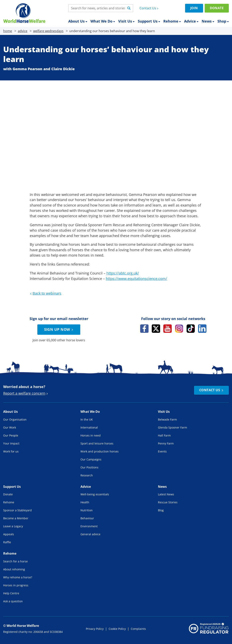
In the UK (87, 419)
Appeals (9, 534)
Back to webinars (45, 293)
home (8, 31)
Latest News (166, 494)
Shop (223, 21)
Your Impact (11, 443)
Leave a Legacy (13, 526)
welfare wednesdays (48, 31)
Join (194, 8)
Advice (191, 21)
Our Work (10, 427)
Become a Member (16, 518)
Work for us (11, 451)
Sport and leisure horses (97, 443)
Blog (161, 510)
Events (162, 451)
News (208, 21)
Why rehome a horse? (18, 577)
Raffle (7, 542)
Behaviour (87, 518)
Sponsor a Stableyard (17, 510)
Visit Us (126, 21)
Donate (217, 8)
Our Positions (89, 467)
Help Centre (11, 593)
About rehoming (14, 569)
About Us (78, 21)
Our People (11, 435)
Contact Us (149, 8)
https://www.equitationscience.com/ (136, 279)
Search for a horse (15, 561)
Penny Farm (166, 443)
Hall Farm (164, 435)
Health (85, 502)
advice (23, 31)
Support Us (149, 21)
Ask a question (13, 601)
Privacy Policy (95, 629)
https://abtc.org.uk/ (123, 273)
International (89, 427)
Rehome (172, 21)
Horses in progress (16, 585)
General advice (90, 534)
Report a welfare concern (26, 393)
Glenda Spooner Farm (173, 427)
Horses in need (91, 435)
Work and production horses (100, 451)
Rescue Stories (168, 502)
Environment (89, 526)
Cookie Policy (117, 629)
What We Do (103, 21)
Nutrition (87, 510)
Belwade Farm (167, 419)
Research (87, 475)
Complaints (138, 629)
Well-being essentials (95, 494)
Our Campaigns (91, 459)
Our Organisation (15, 419)
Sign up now (59, 329)
